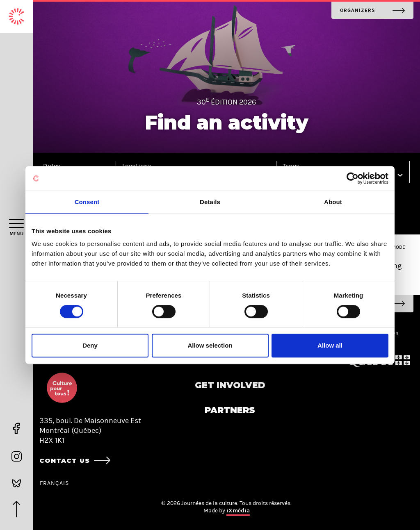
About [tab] (333, 202)
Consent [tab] (87, 202)
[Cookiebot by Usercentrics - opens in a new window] (353, 178)
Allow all (330, 345)
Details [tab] (210, 202)
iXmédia (238, 511)
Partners (230, 410)
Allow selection (210, 345)
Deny (90, 345)
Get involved (230, 385)
